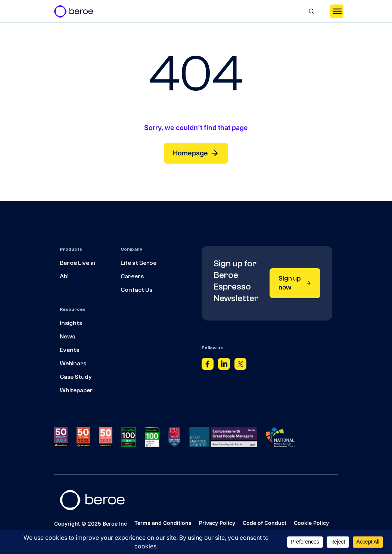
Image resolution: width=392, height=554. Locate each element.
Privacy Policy (217, 523)
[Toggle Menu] (337, 11)
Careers (132, 276)
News (67, 337)
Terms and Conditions (163, 523)
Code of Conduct (265, 523)
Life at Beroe (139, 263)
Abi (64, 276)
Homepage (196, 153)
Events (69, 350)
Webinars (73, 363)
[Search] (311, 11)
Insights (71, 323)
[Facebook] (208, 366)
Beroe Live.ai (77, 263)
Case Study (76, 377)
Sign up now (295, 283)
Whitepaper (76, 390)
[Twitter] (240, 366)
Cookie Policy (311, 523)
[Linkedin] (224, 366)
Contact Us (136, 290)
